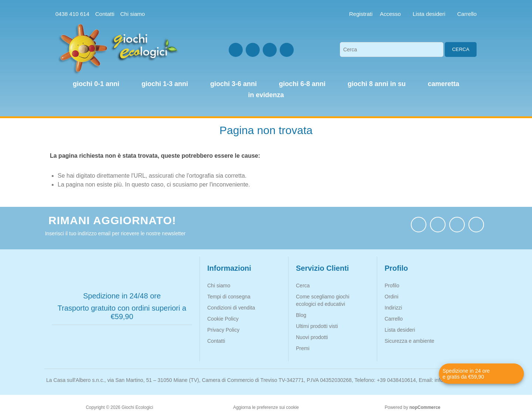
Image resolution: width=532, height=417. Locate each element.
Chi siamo (132, 14)
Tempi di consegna (229, 297)
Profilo (392, 286)
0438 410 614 (72, 14)
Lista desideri (400, 330)
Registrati (361, 14)
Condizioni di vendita (231, 308)
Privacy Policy (223, 330)
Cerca (461, 49)
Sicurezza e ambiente (410, 341)
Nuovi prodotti (312, 337)
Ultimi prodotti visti (317, 326)
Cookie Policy (223, 319)
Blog (301, 315)
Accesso (390, 14)
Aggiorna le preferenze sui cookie (266, 407)
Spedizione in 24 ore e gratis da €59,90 (466, 374)
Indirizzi (393, 308)
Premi (303, 348)
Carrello (394, 319)
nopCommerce (425, 407)
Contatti (105, 14)
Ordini (391, 297)
